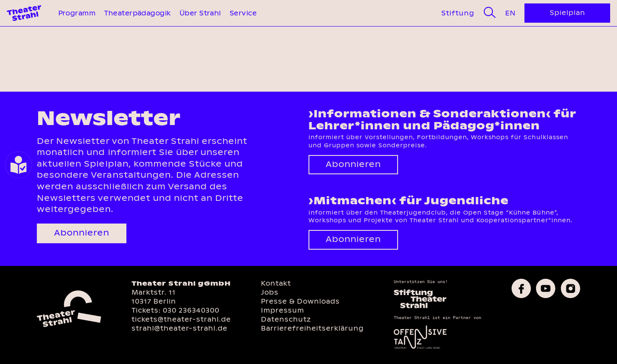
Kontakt (276, 283)
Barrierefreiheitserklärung (312, 328)
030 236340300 (191, 310)
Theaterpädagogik (137, 13)
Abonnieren (82, 233)
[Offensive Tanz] (420, 348)
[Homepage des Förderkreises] (420, 307)
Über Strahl (200, 13)
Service (243, 13)
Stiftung (458, 13)
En (510, 13)
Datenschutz (286, 319)
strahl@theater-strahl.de (180, 328)
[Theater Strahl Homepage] (24, 13)
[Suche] (490, 13)
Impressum (283, 310)
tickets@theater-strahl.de (181, 319)
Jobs (270, 292)
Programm (77, 13)
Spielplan (568, 13)
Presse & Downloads (300, 301)
